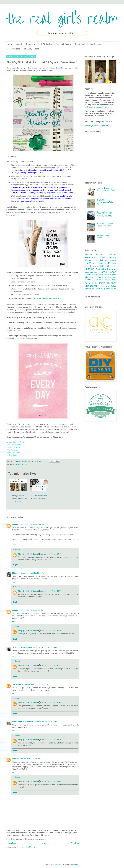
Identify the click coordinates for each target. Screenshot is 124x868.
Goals (21, 464)
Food (98, 269)
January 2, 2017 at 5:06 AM (30, 759)
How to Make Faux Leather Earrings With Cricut (105, 202)
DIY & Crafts (46, 44)
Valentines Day (100, 289)
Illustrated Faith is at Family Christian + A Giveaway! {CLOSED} (104, 214)
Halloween (94, 272)
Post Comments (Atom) (26, 847)
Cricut (103, 263)
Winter (108, 289)
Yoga (86, 291)
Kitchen (87, 275)
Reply (14, 545)
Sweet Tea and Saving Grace (48, 298)
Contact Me (31, 44)
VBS (93, 289)
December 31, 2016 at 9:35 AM (32, 610)
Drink (92, 266)
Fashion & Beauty (63, 44)
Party (114, 280)
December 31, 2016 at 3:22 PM (45, 722)
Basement (100, 255)
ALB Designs (58, 864)
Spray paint (104, 286)
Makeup (113, 275)
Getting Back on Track (15, 442)
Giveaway (111, 269)
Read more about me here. (98, 107)
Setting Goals (12, 455)
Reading (95, 283)
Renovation (103, 283)
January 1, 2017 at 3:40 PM (51, 591)
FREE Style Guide (32, 49)
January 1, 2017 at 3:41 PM (51, 665)
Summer (88, 289)
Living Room (105, 275)
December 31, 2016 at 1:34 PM (38, 684)
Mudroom (93, 277)
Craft (88, 263)
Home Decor (108, 272)
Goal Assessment (14, 445)
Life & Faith (80, 44)
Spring (113, 286)
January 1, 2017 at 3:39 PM (51, 554)
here (106, 116)
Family (113, 266)
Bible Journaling (108, 258)
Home (10, 44)
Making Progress (13, 452)
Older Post (75, 843)
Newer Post (11, 843)
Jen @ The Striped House (22, 647)
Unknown (16, 524)
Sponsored (91, 286)
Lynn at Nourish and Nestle (23, 722)
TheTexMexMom (19, 684)
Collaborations (14, 49)
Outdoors (98, 280)
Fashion (89, 269)
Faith (102, 266)
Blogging (16, 464)
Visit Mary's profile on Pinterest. (96, 126)
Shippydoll (16, 573)
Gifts (103, 269)
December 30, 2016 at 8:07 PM (33, 573)
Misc (26, 464)
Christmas (104, 260)
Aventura (88, 255)
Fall (108, 266)
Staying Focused (13, 447)
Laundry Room (95, 275)
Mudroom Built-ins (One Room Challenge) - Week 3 (106, 190)
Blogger (75, 864)
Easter (97, 266)
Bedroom (97, 258)
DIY (108, 263)
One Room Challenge (107, 277)
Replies (17, 550)
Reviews (112, 283)
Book (95, 260)
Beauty (89, 257)
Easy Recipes (95, 44)
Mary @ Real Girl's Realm (28, 554)
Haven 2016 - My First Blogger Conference (105, 225)
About (19, 44)
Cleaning (113, 260)
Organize (88, 280)
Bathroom (112, 255)
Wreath (113, 289)
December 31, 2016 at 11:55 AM (45, 647)
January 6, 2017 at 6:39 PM (51, 781)
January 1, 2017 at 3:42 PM (51, 740)
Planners (88, 283)
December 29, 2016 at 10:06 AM (32, 524)
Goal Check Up (12, 450)
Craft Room (96, 263)
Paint (107, 280)
